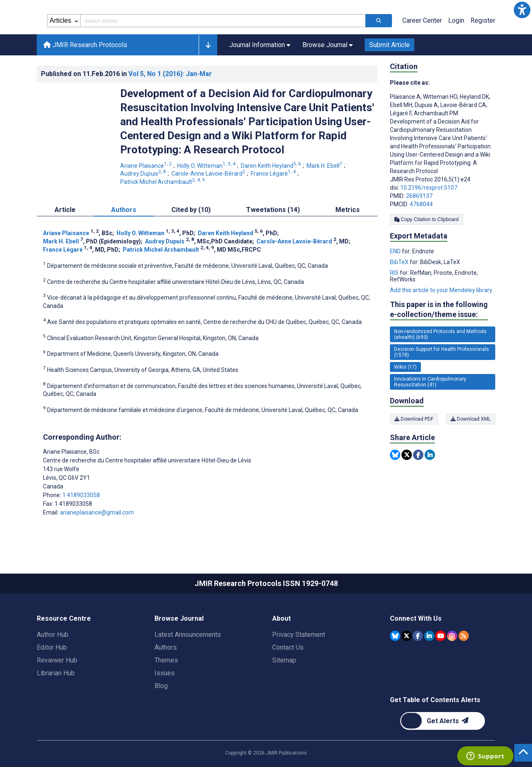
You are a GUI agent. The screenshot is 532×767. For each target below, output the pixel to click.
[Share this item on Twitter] (407, 455)
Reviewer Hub (57, 660)
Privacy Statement (299, 635)
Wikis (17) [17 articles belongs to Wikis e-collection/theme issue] (405, 367)
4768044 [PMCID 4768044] (421, 204)
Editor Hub (52, 647)
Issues (165, 673)
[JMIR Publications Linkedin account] (429, 636)
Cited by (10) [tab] (191, 210)
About (281, 618)
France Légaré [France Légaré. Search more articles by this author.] (274, 174)
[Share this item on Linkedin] (430, 455)
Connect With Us (416, 618)
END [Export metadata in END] (396, 251)
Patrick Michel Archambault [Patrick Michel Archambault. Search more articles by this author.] (163, 182)
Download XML (471, 419)
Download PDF (414, 419)
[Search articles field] (223, 21)
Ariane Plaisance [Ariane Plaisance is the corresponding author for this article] (71, 452)
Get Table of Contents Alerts (435, 700)
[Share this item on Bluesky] (395, 455)
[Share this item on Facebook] (418, 455)
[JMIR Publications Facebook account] (418, 636)
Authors (166, 647)
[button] (522, 10)
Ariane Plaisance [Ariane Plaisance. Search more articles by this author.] (147, 166)
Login (456, 20)
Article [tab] (65, 210)
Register (483, 20)
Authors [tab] (124, 210)
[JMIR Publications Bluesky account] (395, 636)
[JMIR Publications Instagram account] (452, 636)
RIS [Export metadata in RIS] (395, 273)
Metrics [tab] (348, 210)
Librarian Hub (56, 673)
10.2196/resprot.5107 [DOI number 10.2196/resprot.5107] (429, 188)
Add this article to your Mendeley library (441, 290)
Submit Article (389, 45)
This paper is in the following (439, 310)
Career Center (422, 20)
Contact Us (288, 647)
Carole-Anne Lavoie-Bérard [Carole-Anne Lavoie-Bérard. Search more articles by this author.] (209, 174)
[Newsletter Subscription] (443, 721)
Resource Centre (64, 618)
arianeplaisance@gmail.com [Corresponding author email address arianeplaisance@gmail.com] (97, 512)
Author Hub (53, 635)
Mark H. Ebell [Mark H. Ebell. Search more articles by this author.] (325, 166)
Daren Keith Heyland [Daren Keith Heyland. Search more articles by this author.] (272, 166)
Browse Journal (179, 618)
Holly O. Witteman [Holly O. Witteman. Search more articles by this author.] (207, 166)
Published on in (126, 74)
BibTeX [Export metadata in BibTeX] (400, 262)
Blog (161, 686)
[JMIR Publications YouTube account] (441, 636)
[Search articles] (379, 21)
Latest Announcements (188, 635)
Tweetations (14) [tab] (273, 210)
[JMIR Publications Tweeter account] (407, 636)
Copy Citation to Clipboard (426, 219)
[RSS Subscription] (464, 636)
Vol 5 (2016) (170, 74)
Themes (166, 660)
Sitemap (284, 660)
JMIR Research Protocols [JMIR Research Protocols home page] (85, 45)
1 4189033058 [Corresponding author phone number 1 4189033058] (81, 495)
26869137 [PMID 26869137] (419, 196)
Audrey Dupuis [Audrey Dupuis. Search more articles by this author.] (144, 174)
